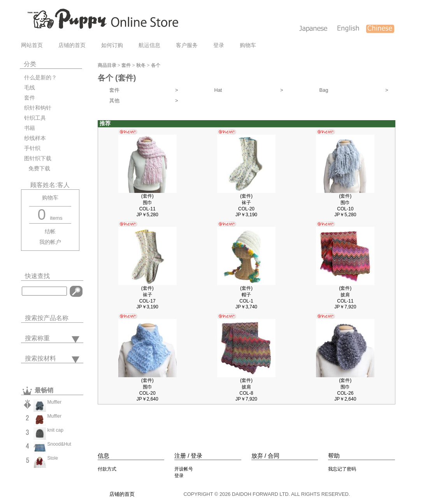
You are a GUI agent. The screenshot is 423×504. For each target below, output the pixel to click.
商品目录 (107, 65)
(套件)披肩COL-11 (345, 295)
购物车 (248, 45)
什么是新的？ (40, 78)
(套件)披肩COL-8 (246, 387)
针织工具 (35, 118)
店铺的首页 (72, 45)
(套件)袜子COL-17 (147, 295)
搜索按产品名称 (47, 318)
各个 (156, 65)
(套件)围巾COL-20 (147, 387)
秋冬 (141, 65)
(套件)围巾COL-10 (345, 202)
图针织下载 (38, 158)
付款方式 (107, 469)
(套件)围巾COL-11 (147, 202)
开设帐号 (184, 469)
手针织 (32, 148)
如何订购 (112, 45)
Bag (354, 90)
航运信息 (149, 45)
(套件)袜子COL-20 (246, 202)
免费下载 (37, 169)
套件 (30, 98)
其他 (144, 101)
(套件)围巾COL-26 (345, 387)
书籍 (30, 128)
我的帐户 (50, 242)
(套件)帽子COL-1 (246, 295)
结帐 (50, 232)
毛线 (30, 88)
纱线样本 (35, 138)
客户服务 (187, 45)
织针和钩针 (38, 108)
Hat (249, 90)
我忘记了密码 (342, 469)
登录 (219, 45)
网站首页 (32, 45)
